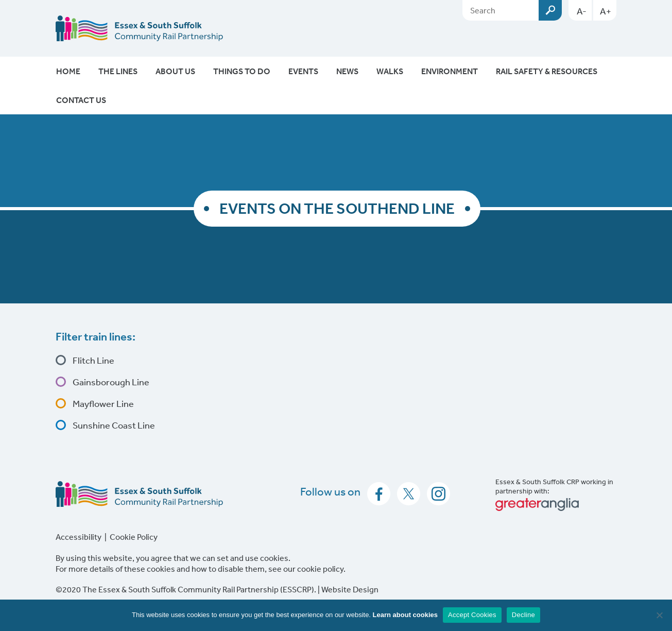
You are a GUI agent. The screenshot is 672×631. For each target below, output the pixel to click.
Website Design (350, 589)
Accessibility (79, 537)
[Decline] (659, 615)
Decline (523, 615)
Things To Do (242, 71)
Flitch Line (93, 360)
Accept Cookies (472, 615)
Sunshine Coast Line (113, 425)
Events (303, 71)
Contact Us (81, 100)
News (347, 71)
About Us (175, 71)
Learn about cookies (405, 615)
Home (68, 71)
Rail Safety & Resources (547, 71)
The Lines (118, 71)
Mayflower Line (102, 403)
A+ (606, 11)
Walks (390, 71)
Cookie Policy (134, 537)
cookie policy (320, 569)
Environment (450, 71)
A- (582, 11)
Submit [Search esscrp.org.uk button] (550, 10)
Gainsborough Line (110, 382)
